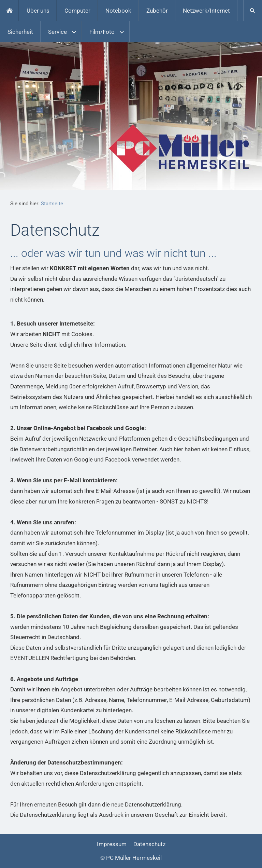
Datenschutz (149, 844)
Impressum (112, 844)
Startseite (52, 204)
